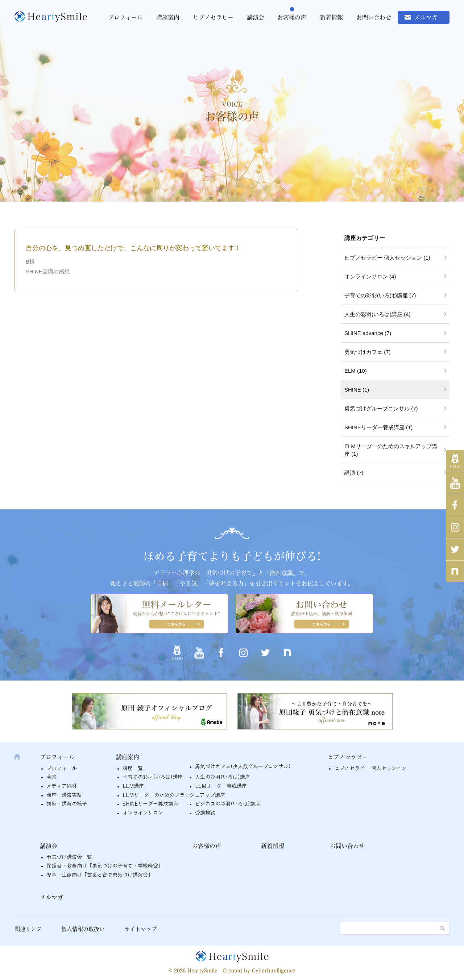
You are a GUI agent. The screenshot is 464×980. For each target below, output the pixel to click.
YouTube (455, 483)
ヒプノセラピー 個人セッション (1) (387, 258)
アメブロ (455, 461)
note (455, 571)
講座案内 (168, 17)
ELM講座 (133, 786)
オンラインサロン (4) (370, 276)
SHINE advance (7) (368, 333)
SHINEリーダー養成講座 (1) (378, 427)
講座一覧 (133, 768)
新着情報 (331, 17)
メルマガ (426, 17)
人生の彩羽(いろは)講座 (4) (378, 314)
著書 (51, 777)
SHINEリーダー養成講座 (150, 804)
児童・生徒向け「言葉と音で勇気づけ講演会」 (100, 875)
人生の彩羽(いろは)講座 (223, 777)
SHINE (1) (357, 390)
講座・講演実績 (64, 795)
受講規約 (205, 813)
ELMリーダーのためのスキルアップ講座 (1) (391, 450)
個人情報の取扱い (83, 929)
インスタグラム (455, 527)
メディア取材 (62, 786)
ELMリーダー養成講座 (221, 786)
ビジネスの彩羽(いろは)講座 (228, 804)
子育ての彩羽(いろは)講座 (153, 777)
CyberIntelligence (274, 971)
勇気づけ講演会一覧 (69, 857)
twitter (455, 549)
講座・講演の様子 (67, 804)
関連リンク (28, 929)
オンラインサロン (143, 813)
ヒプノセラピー (213, 17)
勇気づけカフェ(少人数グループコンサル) (243, 767)
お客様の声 (292, 17)
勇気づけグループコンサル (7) (381, 408)
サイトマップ (141, 929)
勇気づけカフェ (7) (368, 352)
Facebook (455, 505)
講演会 (256, 17)
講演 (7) (354, 473)
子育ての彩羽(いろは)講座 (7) (380, 295)
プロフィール (125, 17)
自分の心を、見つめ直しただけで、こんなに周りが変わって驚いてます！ (133, 248)
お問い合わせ (374, 17)
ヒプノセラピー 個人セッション (370, 768)
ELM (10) (356, 371)
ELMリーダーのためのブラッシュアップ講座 (174, 795)
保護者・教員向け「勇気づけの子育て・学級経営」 (105, 866)
